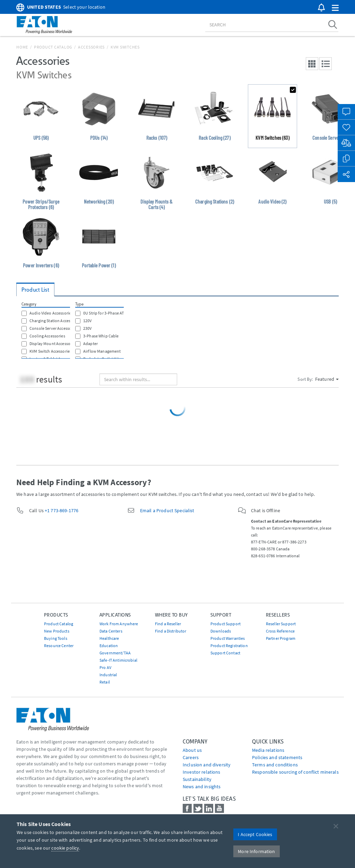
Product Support (226, 624)
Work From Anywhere (119, 624)
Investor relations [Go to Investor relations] (202, 772)
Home (22, 47)
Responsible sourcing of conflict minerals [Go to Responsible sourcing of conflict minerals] (295, 772)
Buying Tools (56, 638)
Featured (327, 379)
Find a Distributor (171, 631)
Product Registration (229, 646)
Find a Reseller (168, 624)
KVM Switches (125, 47)
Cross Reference (280, 631)
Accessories (91, 47)
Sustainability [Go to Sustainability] (197, 779)
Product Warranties (228, 638)
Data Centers (111, 631)
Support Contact (225, 653)
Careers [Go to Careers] (191, 757)
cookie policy (65, 848)
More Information (256, 851)
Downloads (221, 631)
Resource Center (59, 646)
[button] (335, 8)
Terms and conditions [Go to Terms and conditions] (275, 765)
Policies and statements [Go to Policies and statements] (277, 757)
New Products (57, 631)
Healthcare (109, 638)
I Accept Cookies (255, 834)
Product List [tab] (35, 290)
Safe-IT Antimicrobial (118, 660)
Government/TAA (115, 653)
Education (109, 646)
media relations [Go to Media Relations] (268, 750)
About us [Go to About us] (192, 750)
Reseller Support (281, 624)
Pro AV (105, 667)
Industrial (108, 675)
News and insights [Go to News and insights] (202, 787)
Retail (105, 682)
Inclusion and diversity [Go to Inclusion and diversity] (207, 765)
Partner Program (281, 638)
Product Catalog (53, 47)
